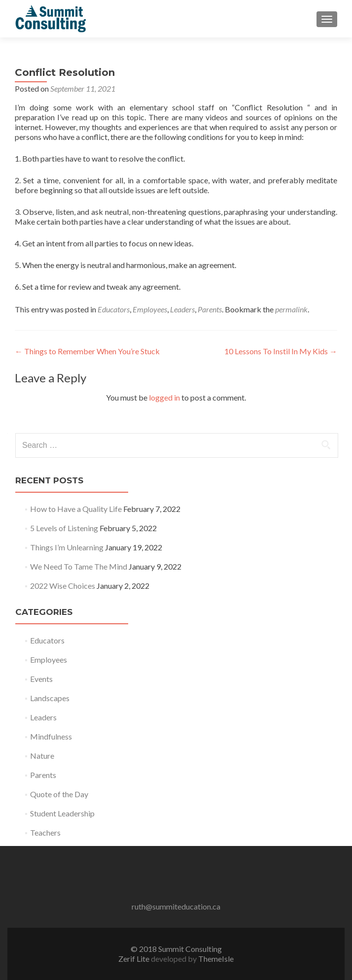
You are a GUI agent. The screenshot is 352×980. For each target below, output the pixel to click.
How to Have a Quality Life (76, 509)
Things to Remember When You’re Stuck (87, 351)
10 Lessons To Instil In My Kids (281, 351)
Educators (114, 309)
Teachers (45, 832)
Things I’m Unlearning (67, 547)
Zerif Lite (135, 959)
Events (41, 679)
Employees (150, 309)
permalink (291, 309)
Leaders (182, 309)
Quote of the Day (59, 794)
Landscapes (50, 698)
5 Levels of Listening (64, 528)
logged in (164, 397)
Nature (42, 756)
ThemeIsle (216, 959)
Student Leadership (62, 813)
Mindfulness (51, 736)
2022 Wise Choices (63, 586)
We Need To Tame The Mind (79, 566)
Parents (210, 309)
